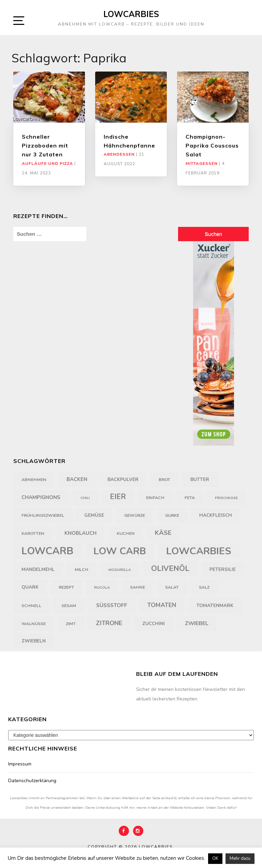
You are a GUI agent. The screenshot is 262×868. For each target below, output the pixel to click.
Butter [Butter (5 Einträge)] (200, 479)
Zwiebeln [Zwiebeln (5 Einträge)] (34, 641)
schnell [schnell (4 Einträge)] (31, 606)
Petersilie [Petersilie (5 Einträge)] (223, 569)
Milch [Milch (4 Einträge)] (82, 570)
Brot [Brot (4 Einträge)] (164, 480)
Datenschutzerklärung (32, 781)
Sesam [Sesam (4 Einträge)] (69, 606)
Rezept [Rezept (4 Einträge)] (66, 587)
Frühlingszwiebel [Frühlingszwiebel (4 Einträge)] (43, 515)
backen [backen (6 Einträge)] (77, 479)
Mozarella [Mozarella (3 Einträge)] (120, 570)
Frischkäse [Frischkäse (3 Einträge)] (226, 498)
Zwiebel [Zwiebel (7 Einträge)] (197, 623)
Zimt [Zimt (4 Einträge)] (71, 624)
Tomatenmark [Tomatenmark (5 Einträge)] (215, 606)
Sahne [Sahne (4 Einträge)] (137, 587)
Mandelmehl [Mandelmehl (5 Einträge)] (38, 569)
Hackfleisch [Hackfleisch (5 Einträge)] (216, 515)
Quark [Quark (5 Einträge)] (30, 587)
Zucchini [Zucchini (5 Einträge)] (154, 624)
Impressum (20, 764)
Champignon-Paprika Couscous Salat (212, 146)
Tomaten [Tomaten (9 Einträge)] (162, 605)
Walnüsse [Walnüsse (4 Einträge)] (34, 624)
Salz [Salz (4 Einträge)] (204, 587)
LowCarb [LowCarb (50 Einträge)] (47, 551)
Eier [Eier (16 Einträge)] (118, 497)
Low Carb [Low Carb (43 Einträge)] (120, 551)
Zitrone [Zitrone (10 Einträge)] (109, 623)
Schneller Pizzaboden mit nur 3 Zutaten (45, 146)
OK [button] (215, 858)
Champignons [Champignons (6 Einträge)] (41, 497)
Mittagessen (202, 164)
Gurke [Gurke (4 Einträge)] (172, 515)
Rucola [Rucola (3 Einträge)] (102, 587)
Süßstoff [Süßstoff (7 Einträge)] (112, 605)
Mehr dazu (240, 858)
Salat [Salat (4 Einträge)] (172, 587)
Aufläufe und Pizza (47, 164)
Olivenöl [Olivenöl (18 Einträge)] (170, 569)
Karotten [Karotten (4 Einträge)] (33, 533)
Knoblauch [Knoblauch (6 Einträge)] (81, 533)
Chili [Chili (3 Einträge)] (85, 498)
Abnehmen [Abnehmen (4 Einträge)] (34, 480)
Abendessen (119, 154)
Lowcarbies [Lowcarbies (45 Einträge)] (199, 551)
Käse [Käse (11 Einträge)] (163, 533)
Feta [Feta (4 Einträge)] (190, 498)
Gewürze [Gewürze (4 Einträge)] (135, 515)
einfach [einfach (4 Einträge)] (155, 498)
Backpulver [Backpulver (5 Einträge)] (123, 479)
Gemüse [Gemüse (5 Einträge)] (94, 515)
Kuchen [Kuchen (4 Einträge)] (126, 533)
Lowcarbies (131, 14)
